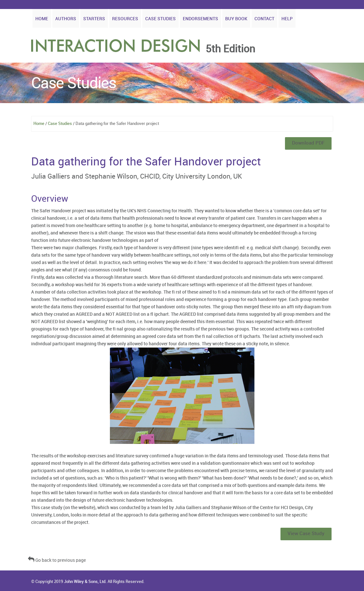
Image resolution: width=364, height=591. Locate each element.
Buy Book (236, 19)
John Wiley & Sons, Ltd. (85, 582)
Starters (94, 19)
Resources (125, 19)
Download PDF (308, 143)
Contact (264, 19)
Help (287, 19)
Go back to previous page (57, 560)
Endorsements (200, 19)
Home (42, 19)
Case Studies (160, 19)
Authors (66, 19)
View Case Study (306, 534)
